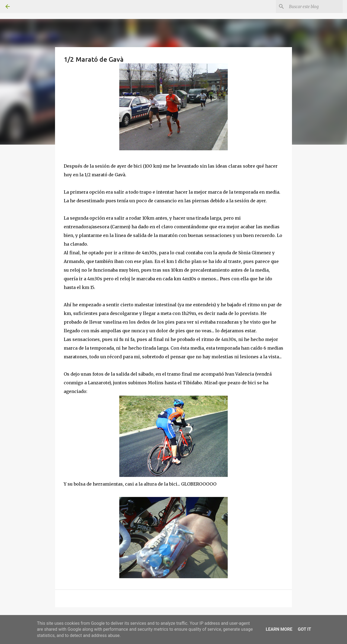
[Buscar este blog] (314, 6)
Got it (304, 629)
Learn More (279, 629)
